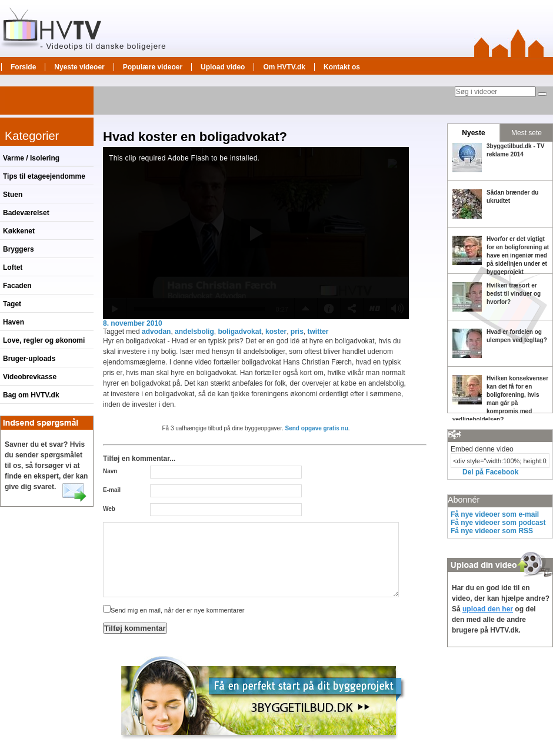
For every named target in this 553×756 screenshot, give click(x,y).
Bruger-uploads (29, 359)
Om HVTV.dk (284, 67)
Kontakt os (342, 67)
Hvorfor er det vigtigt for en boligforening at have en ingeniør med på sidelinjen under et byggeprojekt (518, 255)
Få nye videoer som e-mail (495, 514)
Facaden (17, 286)
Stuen (13, 195)
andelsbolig (194, 332)
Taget (12, 304)
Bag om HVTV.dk (31, 395)
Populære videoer (153, 67)
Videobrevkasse (30, 377)
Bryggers (19, 249)
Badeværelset (26, 213)
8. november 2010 (133, 323)
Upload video (223, 67)
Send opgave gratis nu (317, 428)
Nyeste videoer (79, 67)
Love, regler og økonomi (44, 340)
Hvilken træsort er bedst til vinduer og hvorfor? (514, 294)
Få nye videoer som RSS (492, 531)
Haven (14, 322)
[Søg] (542, 94)
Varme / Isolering (31, 158)
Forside (23, 67)
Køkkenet (19, 231)
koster (276, 332)
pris (297, 332)
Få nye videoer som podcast (498, 523)
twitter (318, 332)
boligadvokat (239, 332)
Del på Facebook (490, 472)
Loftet (13, 267)
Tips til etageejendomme (44, 176)
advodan (156, 332)
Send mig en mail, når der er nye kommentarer (174, 610)
